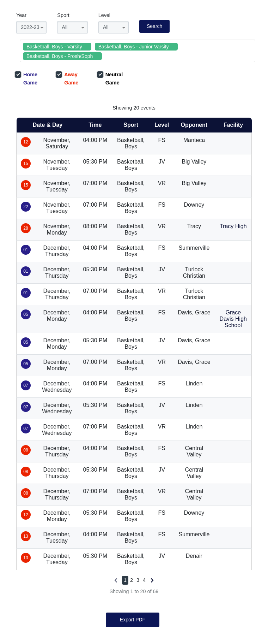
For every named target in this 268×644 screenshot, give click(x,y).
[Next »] (151, 580)
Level (104, 15)
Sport (63, 15)
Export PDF (133, 620)
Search (154, 26)
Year (21, 15)
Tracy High (233, 226)
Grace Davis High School (233, 319)
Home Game (26, 78)
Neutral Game (110, 78)
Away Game (67, 78)
